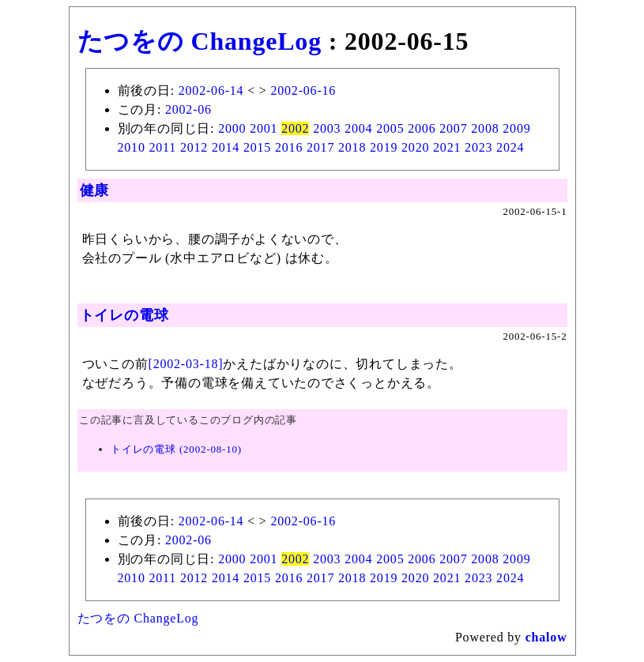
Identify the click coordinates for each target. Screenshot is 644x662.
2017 (320, 147)
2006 (422, 128)
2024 (510, 147)
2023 (478, 147)
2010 (132, 147)
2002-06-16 (303, 90)
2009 (516, 128)
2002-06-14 (211, 90)
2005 (390, 128)
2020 (415, 147)
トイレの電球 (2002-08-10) (176, 449)
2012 (194, 147)
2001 (264, 128)
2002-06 (188, 109)
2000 (232, 128)
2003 (327, 128)
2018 (352, 147)
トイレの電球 (124, 315)
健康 (95, 190)
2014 (226, 147)
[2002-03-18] (186, 364)
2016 (289, 147)
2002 (295, 128)
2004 (358, 128)
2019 (384, 147)
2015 (257, 147)
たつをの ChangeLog (200, 41)
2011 (163, 147)
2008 (485, 128)
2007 (453, 128)
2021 (447, 147)
